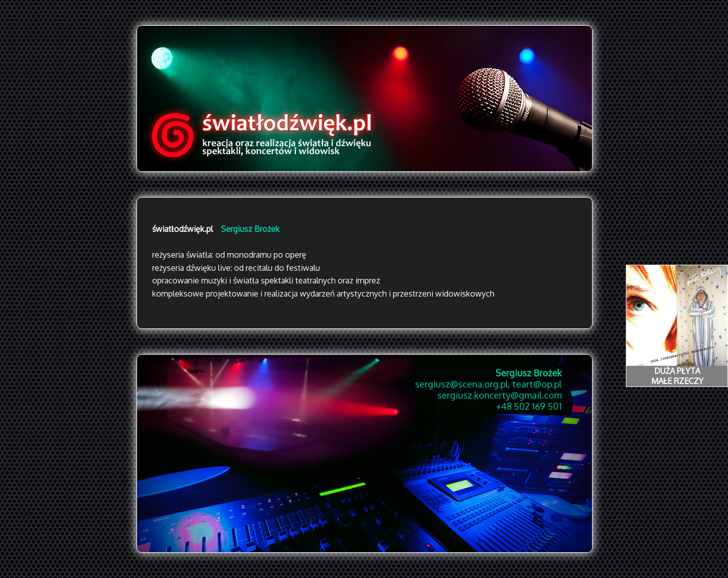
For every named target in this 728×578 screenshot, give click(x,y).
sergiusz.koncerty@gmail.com (499, 395)
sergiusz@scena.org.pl (462, 384)
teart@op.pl (537, 384)
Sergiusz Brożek (250, 229)
